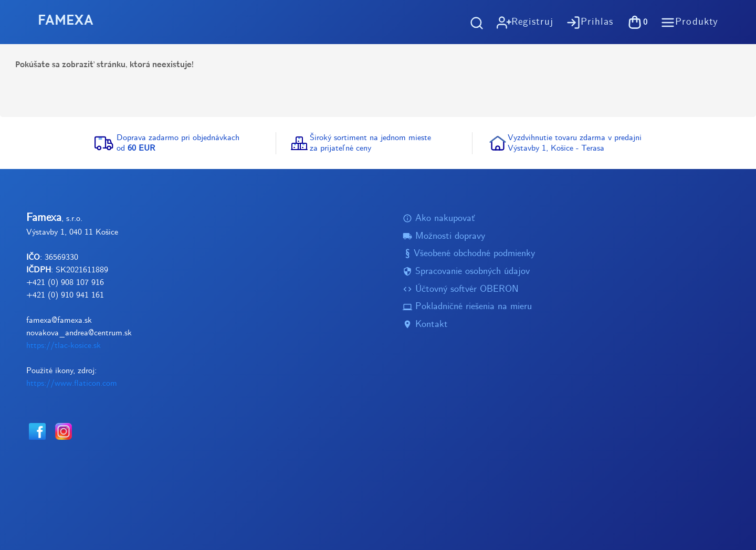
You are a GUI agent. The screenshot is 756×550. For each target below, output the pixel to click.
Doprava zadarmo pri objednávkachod (178, 143)
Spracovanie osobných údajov (466, 272)
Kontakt (425, 325)
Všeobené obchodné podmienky (469, 254)
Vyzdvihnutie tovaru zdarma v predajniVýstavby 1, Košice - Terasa (575, 143)
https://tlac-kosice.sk (64, 346)
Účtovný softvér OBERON (461, 289)
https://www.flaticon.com (72, 383)
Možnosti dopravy (444, 236)
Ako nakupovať (439, 219)
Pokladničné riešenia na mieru (467, 307)
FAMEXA (66, 22)
